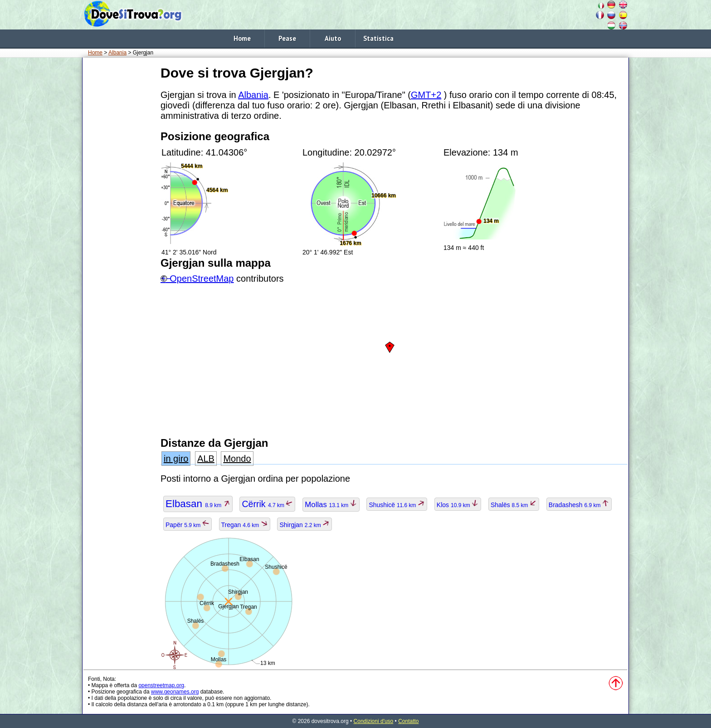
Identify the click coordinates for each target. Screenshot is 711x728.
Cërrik (267, 504)
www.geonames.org (175, 692)
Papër (187, 525)
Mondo (237, 459)
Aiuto (333, 38)
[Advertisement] (120, 199)
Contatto (408, 721)
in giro (176, 459)
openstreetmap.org (161, 685)
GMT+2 (426, 95)
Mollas (331, 505)
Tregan (245, 525)
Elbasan (198, 504)
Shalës (514, 505)
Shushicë (397, 505)
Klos (458, 505)
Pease (287, 38)
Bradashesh (579, 505)
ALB (206, 459)
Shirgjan (304, 525)
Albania (117, 53)
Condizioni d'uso (374, 721)
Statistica (378, 38)
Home (242, 38)
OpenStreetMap (202, 278)
